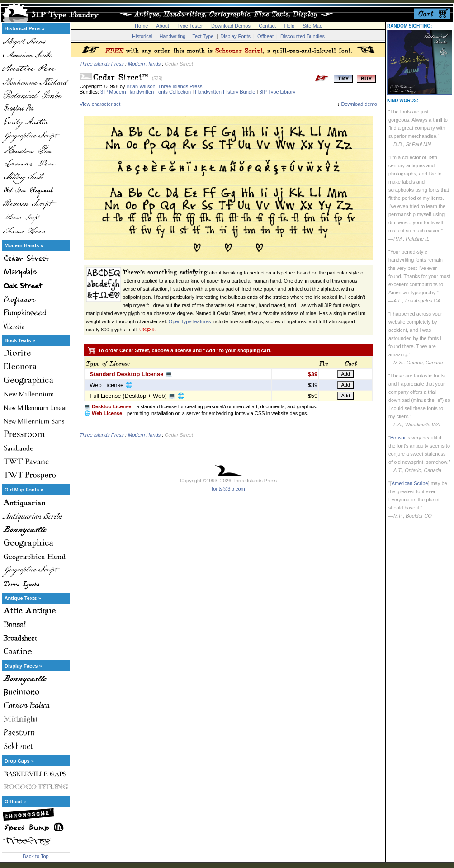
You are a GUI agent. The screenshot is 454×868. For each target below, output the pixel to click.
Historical (142, 36)
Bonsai (398, 438)
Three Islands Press (102, 64)
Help (290, 26)
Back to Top (35, 856)
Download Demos (231, 26)
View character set (100, 104)
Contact (267, 26)
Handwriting (172, 36)
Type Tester (190, 26)
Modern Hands (144, 64)
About (163, 26)
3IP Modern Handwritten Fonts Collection (146, 92)
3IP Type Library (277, 92)
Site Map (312, 26)
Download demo (359, 104)
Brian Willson (141, 86)
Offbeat (265, 36)
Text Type (203, 36)
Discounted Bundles (303, 36)
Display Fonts (235, 36)
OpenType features (190, 321)
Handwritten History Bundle (225, 92)
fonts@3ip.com (228, 489)
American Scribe (410, 483)
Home (141, 26)
